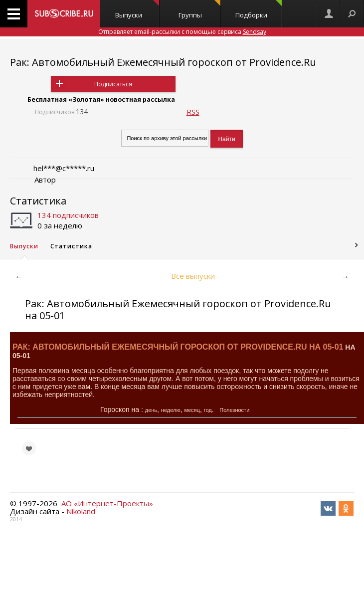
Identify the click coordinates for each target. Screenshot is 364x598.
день (151, 410)
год (208, 410)
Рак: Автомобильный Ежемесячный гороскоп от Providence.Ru (163, 62)
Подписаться (113, 84)
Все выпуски (193, 276)
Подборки (259, 10)
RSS (193, 112)
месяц (192, 410)
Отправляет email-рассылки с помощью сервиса (182, 32)
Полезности (234, 410)
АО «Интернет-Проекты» (107, 503)
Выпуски (137, 10)
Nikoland (81, 511)
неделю (171, 410)
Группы (200, 10)
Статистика (38, 201)
